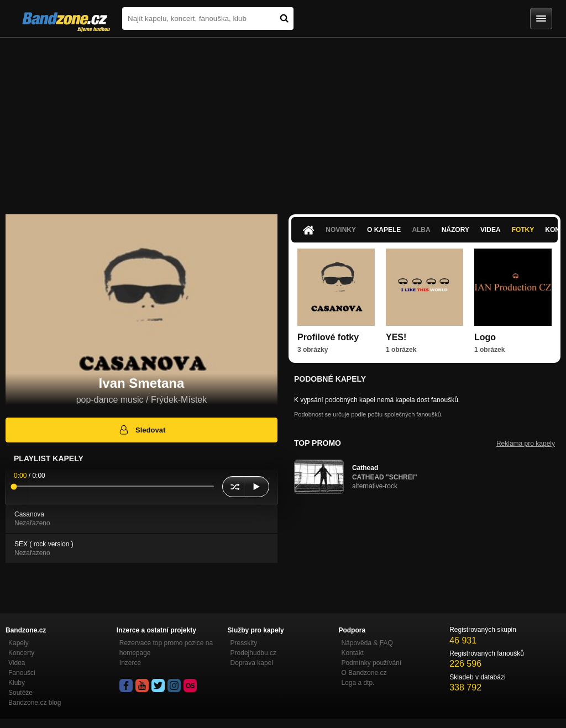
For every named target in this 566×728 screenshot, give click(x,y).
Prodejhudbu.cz (253, 653)
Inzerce (130, 663)
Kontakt (352, 653)
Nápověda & (367, 643)
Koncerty (21, 653)
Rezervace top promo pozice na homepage (166, 648)
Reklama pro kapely (526, 444)
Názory (455, 230)
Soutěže (20, 693)
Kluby (17, 683)
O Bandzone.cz (364, 673)
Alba (421, 230)
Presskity (244, 643)
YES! (396, 337)
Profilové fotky (328, 337)
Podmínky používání (371, 663)
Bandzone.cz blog (35, 703)
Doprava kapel (252, 663)
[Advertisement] (283, 120)
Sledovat (142, 430)
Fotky (523, 230)
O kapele (384, 230)
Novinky (341, 230)
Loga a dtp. (358, 683)
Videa (491, 230)
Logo (485, 337)
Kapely (19, 643)
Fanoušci (22, 673)
